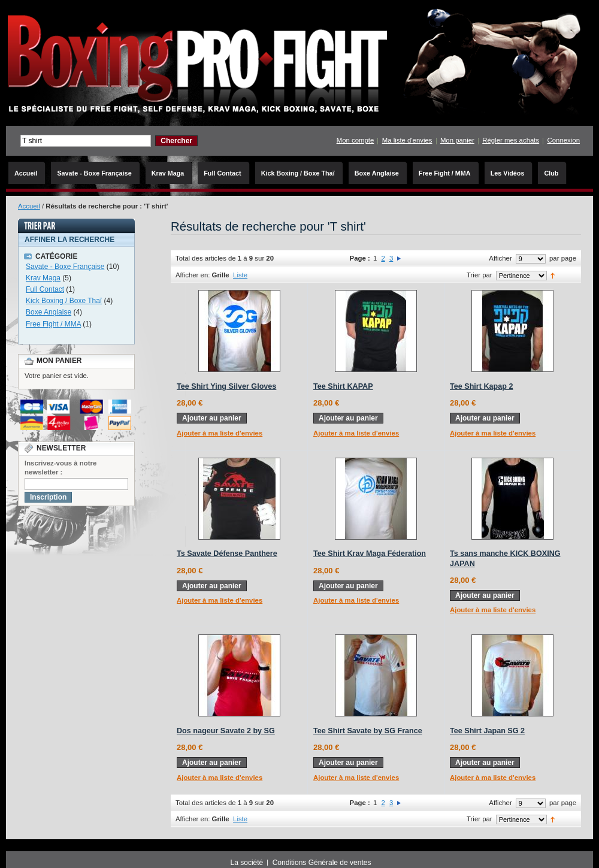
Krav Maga (43, 278)
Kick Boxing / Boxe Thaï (64, 301)
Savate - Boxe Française (65, 267)
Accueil (29, 206)
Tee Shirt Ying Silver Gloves (226, 386)
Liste (240, 275)
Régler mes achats (511, 140)
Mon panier (457, 140)
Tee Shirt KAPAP (343, 386)
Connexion (564, 140)
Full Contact (45, 289)
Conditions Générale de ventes (322, 863)
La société (247, 863)
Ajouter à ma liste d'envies (220, 433)
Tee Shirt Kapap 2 (481, 386)
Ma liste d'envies (407, 140)
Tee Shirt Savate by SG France (368, 731)
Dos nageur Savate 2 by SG (226, 731)
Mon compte (356, 140)
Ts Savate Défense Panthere (227, 554)
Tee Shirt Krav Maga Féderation (370, 554)
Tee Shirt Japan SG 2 (487, 731)
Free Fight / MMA (53, 324)
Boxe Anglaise (49, 312)
